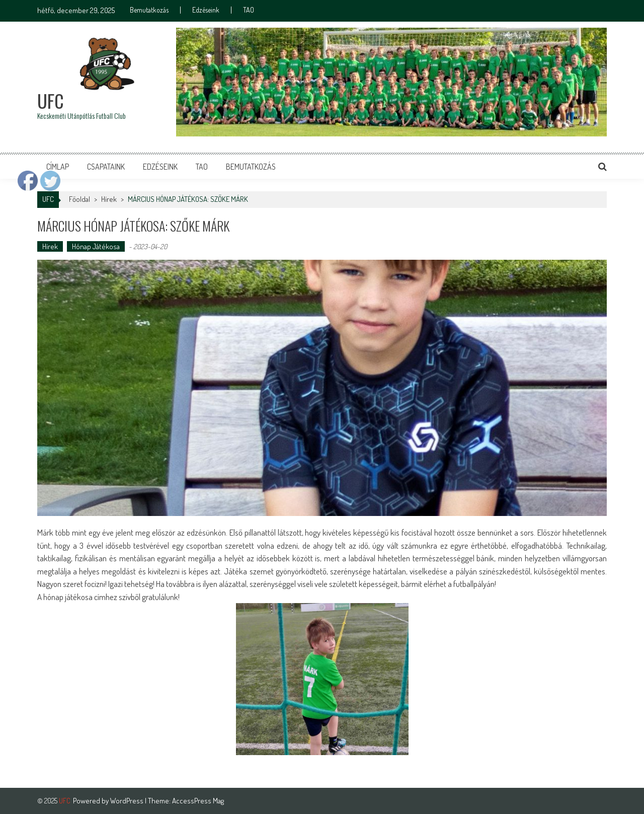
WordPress (128, 801)
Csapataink (106, 167)
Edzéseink (206, 10)
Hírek (109, 199)
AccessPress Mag (198, 801)
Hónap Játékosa (96, 246)
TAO (249, 10)
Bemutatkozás (149, 10)
